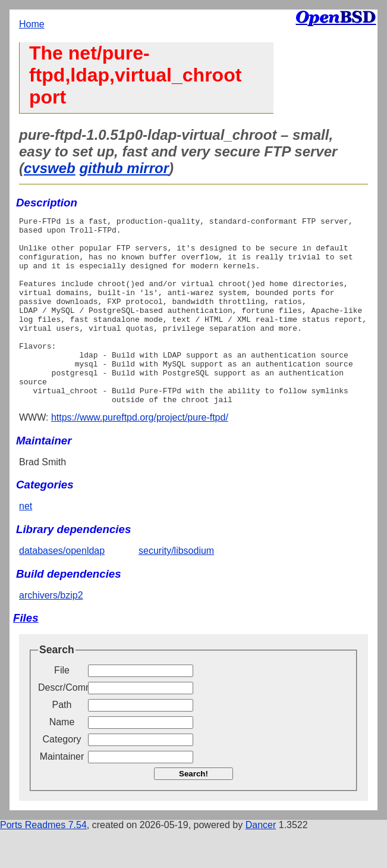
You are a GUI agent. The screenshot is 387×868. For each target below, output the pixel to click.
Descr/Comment (62, 725)
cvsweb (50, 168)
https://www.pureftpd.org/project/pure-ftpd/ (140, 455)
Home (32, 24)
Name (62, 759)
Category (62, 777)
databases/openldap (62, 588)
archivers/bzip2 (51, 633)
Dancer (261, 862)
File (62, 708)
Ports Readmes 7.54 (43, 862)
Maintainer (62, 794)
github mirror (124, 168)
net (26, 543)
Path (62, 742)
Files (26, 655)
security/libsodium (176, 588)
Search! (193, 811)
